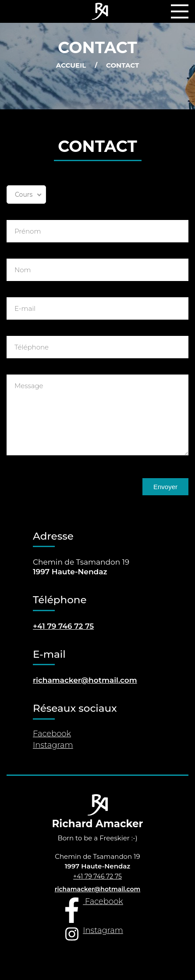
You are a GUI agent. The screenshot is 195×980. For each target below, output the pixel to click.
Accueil (71, 66)
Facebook (52, 734)
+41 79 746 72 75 (97, 876)
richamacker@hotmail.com (85, 680)
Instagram (53, 746)
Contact (122, 66)
